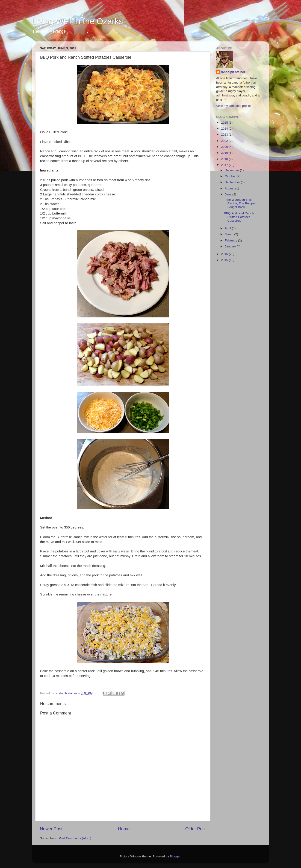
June (229, 194)
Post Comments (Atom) (75, 838)
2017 (225, 165)
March (229, 234)
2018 (225, 159)
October (231, 176)
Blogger (175, 856)
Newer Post (51, 829)
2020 (225, 147)
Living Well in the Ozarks (77, 21)
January (231, 246)
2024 (225, 129)
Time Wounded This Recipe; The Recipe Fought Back (239, 203)
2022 (225, 141)
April (228, 228)
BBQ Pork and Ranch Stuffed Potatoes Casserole (239, 217)
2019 (225, 153)
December (232, 170)
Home (124, 829)
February (231, 240)
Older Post (196, 829)
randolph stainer (233, 72)
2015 (225, 260)
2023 (225, 135)
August (230, 188)
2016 (225, 254)
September (233, 182)
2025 (225, 123)
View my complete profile (233, 106)
